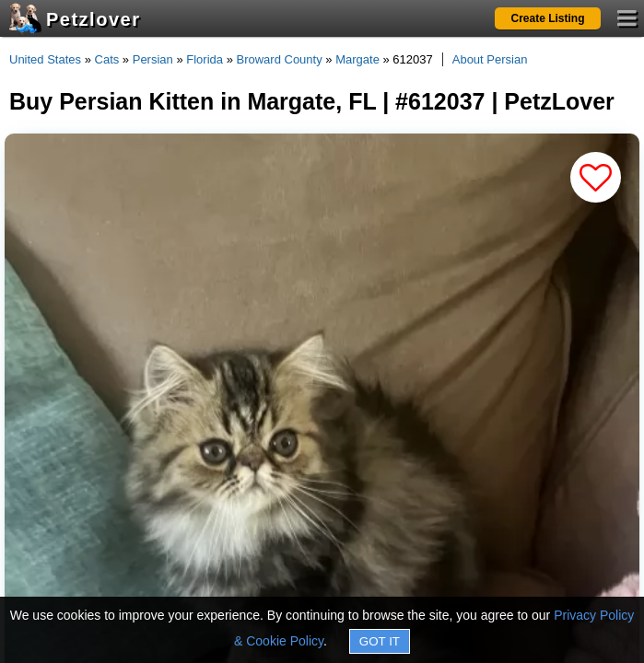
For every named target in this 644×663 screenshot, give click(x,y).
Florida (205, 59)
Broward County (279, 59)
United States (45, 59)
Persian (153, 59)
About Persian (490, 59)
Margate (357, 59)
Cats (107, 59)
